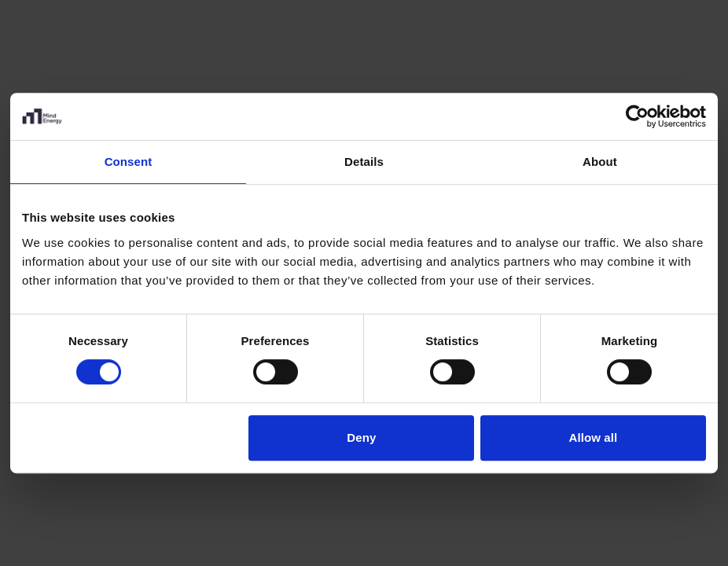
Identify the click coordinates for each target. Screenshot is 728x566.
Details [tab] (364, 162)
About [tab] (600, 162)
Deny (361, 437)
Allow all (594, 437)
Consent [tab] (129, 162)
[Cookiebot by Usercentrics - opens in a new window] (637, 116)
